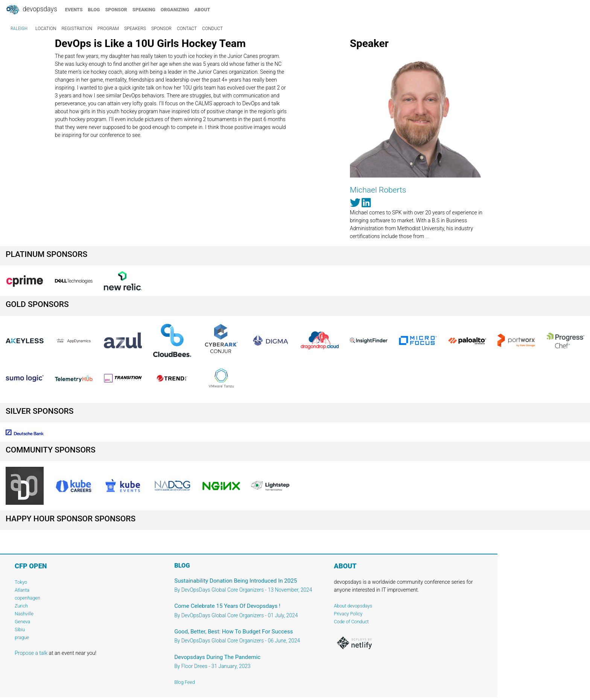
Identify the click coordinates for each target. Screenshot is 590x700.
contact (187, 29)
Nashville (24, 614)
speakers (135, 29)
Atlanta (22, 590)
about (202, 10)
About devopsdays (353, 606)
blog (94, 10)
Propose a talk (31, 653)
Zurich (21, 606)
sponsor (116, 10)
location (46, 29)
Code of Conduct (351, 622)
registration (77, 29)
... (427, 236)
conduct (212, 29)
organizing (175, 10)
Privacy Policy (348, 614)
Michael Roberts (378, 190)
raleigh (19, 29)
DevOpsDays (31, 10)
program (108, 29)
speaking (144, 10)
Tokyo (21, 582)
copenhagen (27, 598)
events (74, 10)
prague (22, 637)
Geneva (22, 622)
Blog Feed (185, 682)
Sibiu (20, 629)
